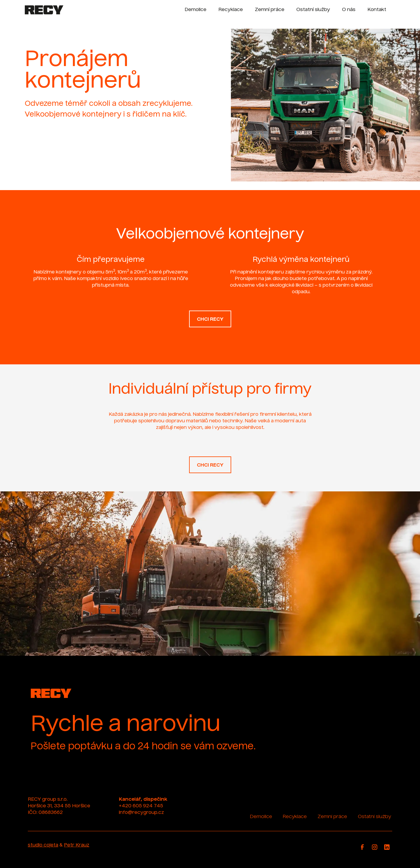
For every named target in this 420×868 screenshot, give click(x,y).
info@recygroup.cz (141, 813)
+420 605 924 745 (141, 806)
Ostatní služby (313, 10)
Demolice (196, 10)
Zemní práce (270, 10)
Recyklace (231, 10)
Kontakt (377, 10)
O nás (349, 10)
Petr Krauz (77, 845)
